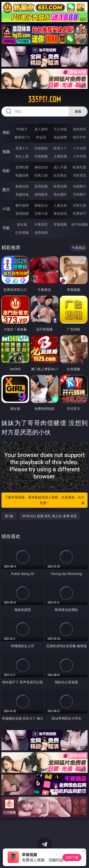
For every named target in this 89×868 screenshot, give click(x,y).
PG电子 (22, 129)
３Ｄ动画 (80, 148)
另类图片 (80, 194)
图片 (6, 190)
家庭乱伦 (41, 205)
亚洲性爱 (22, 167)
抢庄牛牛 (80, 137)
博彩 (6, 132)
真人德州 (41, 129)
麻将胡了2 (22, 137)
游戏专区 (80, 129)
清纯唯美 (41, 194)
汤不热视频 (80, 224)
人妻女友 (60, 205)
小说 (6, 209)
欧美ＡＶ (60, 148)
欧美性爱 (80, 167)
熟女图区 (60, 194)
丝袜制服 (41, 156)
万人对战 (60, 129)
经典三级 (41, 175)
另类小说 (41, 213)
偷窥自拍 (22, 186)
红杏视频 (22, 232)
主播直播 (60, 156)
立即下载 (72, 857)
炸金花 (41, 137)
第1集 (9, 516)
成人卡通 (60, 167)
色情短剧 (41, 232)
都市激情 (22, 205)
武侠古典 (80, 205)
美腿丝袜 (22, 194)
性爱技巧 (80, 213)
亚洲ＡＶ (22, 148)
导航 (6, 228)
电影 (6, 171)
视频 (6, 152)
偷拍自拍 (41, 167)
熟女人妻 (22, 156)
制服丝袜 (22, 175)
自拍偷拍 (41, 148)
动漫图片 (80, 186)
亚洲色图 (41, 186)
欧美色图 (60, 186)
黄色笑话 (60, 213)
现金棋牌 (60, 137)
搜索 (78, 111)
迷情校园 (22, 213)
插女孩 (22, 224)
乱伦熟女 (60, 175)
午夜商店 (41, 224)
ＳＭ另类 (80, 156)
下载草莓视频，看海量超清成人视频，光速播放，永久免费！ (45, 500)
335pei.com (44, 99)
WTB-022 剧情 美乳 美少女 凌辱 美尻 (50, 516)
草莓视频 (60, 224)
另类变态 (80, 175)
